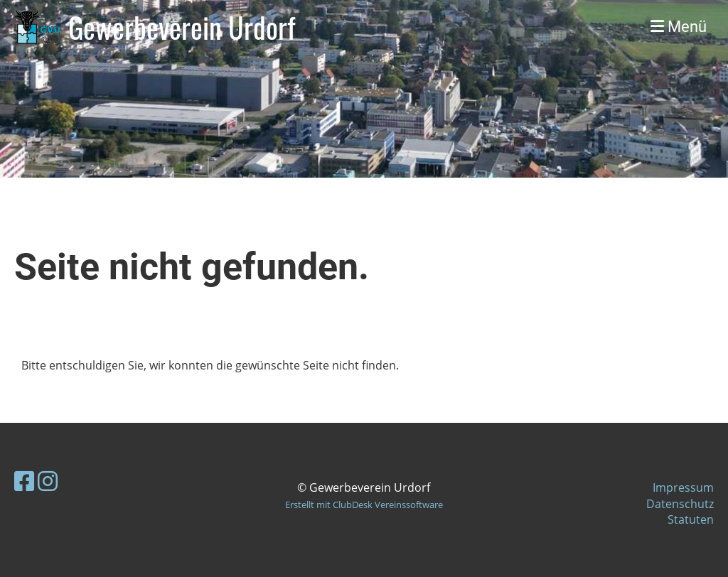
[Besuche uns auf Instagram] (48, 481)
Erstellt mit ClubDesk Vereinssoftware (364, 505)
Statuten (691, 519)
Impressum (683, 487)
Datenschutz (680, 504)
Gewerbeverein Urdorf (182, 27)
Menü (679, 27)
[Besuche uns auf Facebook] (24, 481)
